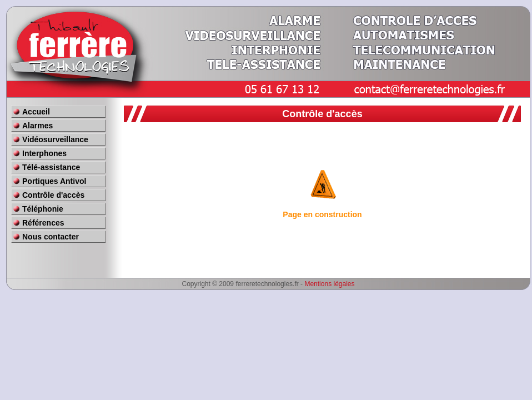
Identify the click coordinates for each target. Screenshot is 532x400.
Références (43, 223)
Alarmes (37, 126)
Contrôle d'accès (53, 195)
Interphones (44, 153)
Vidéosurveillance (55, 139)
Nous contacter (51, 237)
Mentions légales (329, 284)
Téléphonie (43, 209)
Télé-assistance (51, 167)
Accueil (36, 112)
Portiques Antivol (54, 181)
